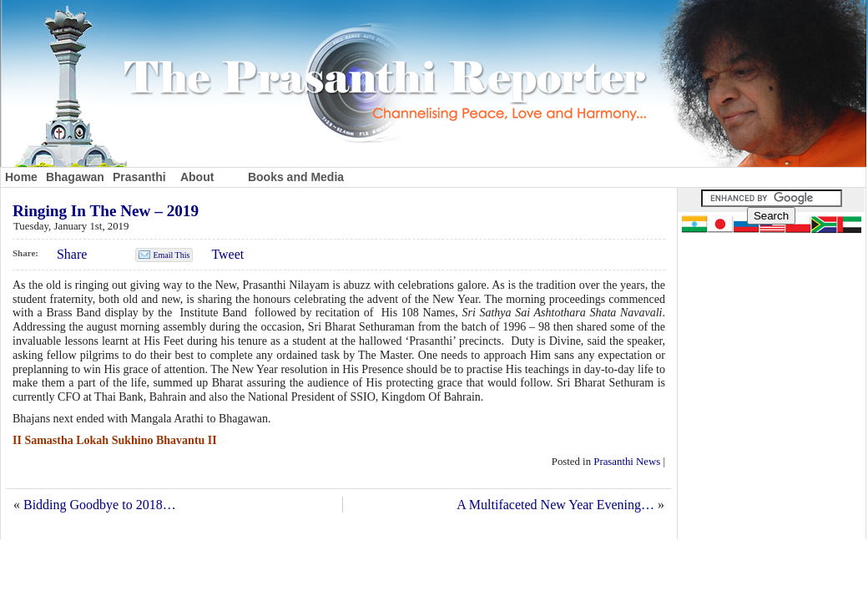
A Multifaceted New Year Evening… (555, 505)
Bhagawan (75, 177)
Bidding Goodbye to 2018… (100, 505)
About (197, 177)
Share (72, 254)
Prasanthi (139, 177)
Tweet (227, 254)
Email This (171, 255)
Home (21, 177)
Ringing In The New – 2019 (106, 211)
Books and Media (296, 177)
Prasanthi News (627, 462)
